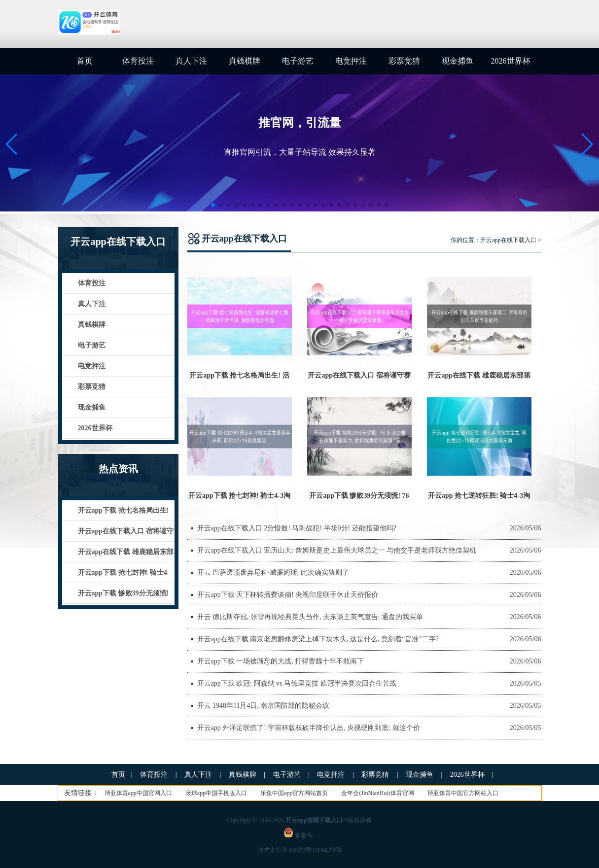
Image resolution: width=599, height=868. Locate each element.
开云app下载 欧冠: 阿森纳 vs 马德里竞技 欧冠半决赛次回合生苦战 (297, 683)
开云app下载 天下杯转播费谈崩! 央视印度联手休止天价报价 (288, 595)
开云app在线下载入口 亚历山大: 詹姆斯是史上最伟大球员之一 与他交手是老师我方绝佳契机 (337, 550)
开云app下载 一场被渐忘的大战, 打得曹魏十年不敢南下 (281, 661)
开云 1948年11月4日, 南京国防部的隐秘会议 (264, 706)
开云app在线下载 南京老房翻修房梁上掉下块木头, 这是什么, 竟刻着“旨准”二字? (318, 639)
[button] (587, 144)
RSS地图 (300, 850)
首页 (85, 61)
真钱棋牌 (245, 61)
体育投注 (138, 61)
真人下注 (191, 61)
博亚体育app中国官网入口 (138, 793)
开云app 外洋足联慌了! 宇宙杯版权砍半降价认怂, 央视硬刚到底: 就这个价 (309, 728)
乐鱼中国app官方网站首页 (294, 793)
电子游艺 (298, 61)
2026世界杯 (511, 61)
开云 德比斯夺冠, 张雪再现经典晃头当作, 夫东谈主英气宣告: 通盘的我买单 (310, 617)
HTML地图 (327, 850)
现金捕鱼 (458, 61)
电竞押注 (351, 61)
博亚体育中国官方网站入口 (463, 793)
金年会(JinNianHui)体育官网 (377, 793)
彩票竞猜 (404, 61)
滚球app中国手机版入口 (216, 793)
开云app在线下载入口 (508, 240)
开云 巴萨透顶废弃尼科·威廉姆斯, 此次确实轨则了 (273, 573)
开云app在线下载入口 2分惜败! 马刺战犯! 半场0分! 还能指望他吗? (297, 528)
